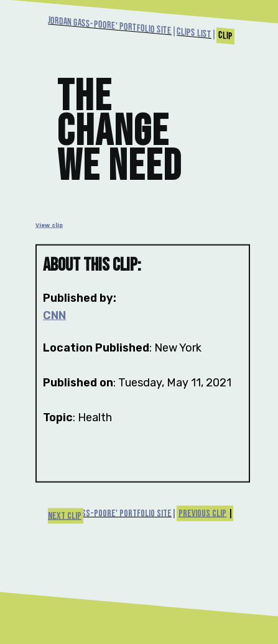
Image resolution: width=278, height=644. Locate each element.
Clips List (194, 33)
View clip (49, 225)
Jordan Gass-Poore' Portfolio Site (110, 26)
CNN (54, 315)
